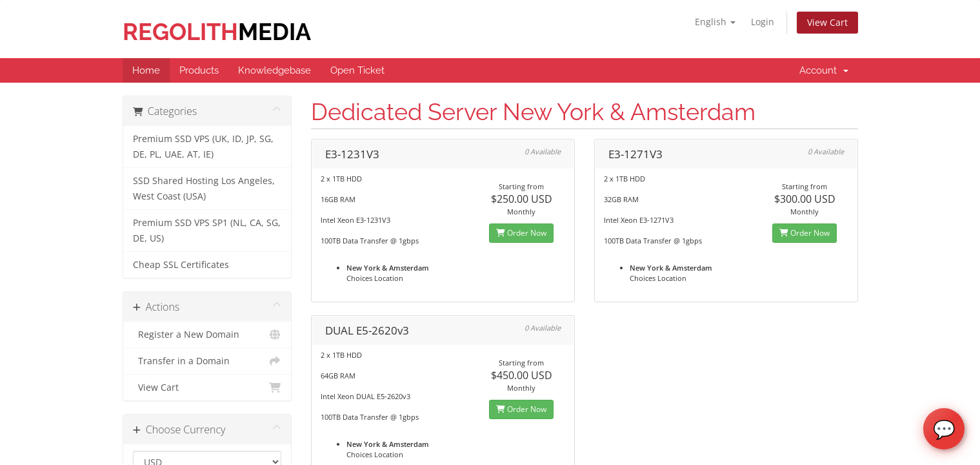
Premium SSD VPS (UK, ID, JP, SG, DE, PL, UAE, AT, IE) (203, 147)
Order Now (521, 233)
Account (824, 70)
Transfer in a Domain (207, 361)
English (715, 22)
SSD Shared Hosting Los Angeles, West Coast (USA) (204, 189)
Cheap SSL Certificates (181, 265)
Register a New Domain (207, 335)
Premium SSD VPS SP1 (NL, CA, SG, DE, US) (207, 231)
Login (763, 22)
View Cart (827, 22)
